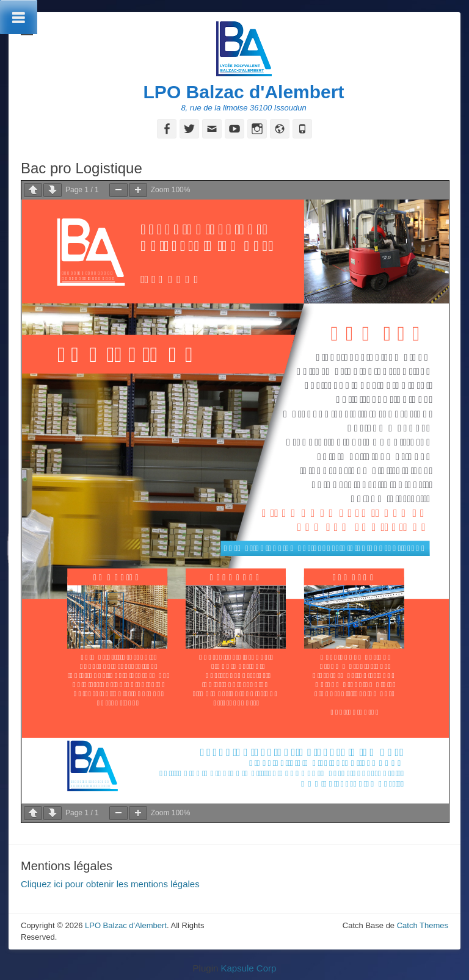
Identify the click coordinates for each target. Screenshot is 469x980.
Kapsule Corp (248, 968)
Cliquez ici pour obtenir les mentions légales (110, 884)
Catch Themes (423, 925)
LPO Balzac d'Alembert (244, 92)
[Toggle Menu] (19, 17)
